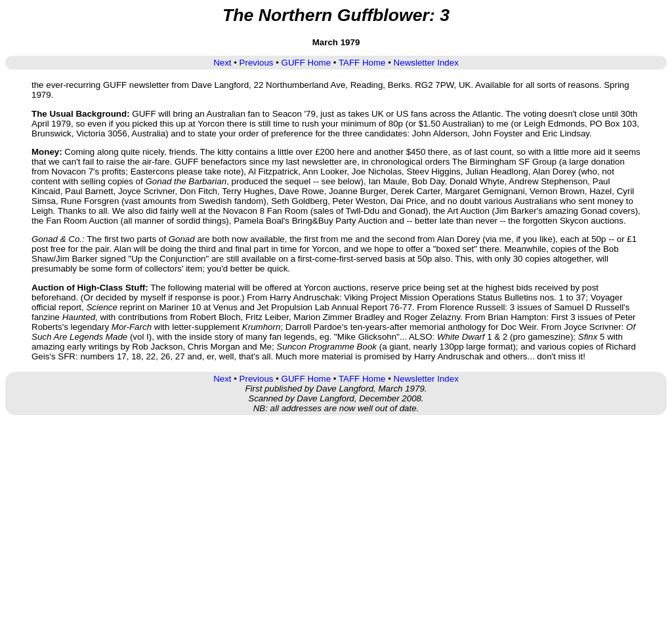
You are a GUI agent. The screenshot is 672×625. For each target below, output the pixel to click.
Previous (257, 63)
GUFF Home (306, 63)
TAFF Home (362, 63)
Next (222, 63)
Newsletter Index (426, 63)
